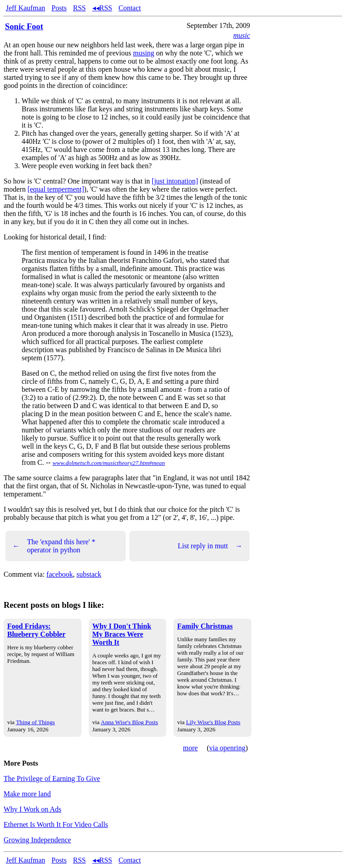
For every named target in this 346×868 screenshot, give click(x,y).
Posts (59, 8)
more (190, 748)
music (242, 35)
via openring (227, 748)
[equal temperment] (56, 189)
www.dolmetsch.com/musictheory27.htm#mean (109, 463)
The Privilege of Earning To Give (52, 778)
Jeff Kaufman (25, 8)
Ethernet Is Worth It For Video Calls (56, 824)
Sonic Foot (24, 26)
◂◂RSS (102, 8)
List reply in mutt (210, 546)
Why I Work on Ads (32, 809)
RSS (79, 8)
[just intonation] (175, 181)
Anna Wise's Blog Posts (130, 722)
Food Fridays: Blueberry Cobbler (36, 630)
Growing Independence (37, 840)
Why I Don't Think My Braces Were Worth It (122, 634)
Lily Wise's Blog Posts (213, 722)
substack (89, 574)
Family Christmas (205, 626)
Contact (130, 8)
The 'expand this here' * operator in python (54, 546)
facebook (60, 574)
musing (143, 53)
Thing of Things (35, 722)
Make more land (27, 794)
